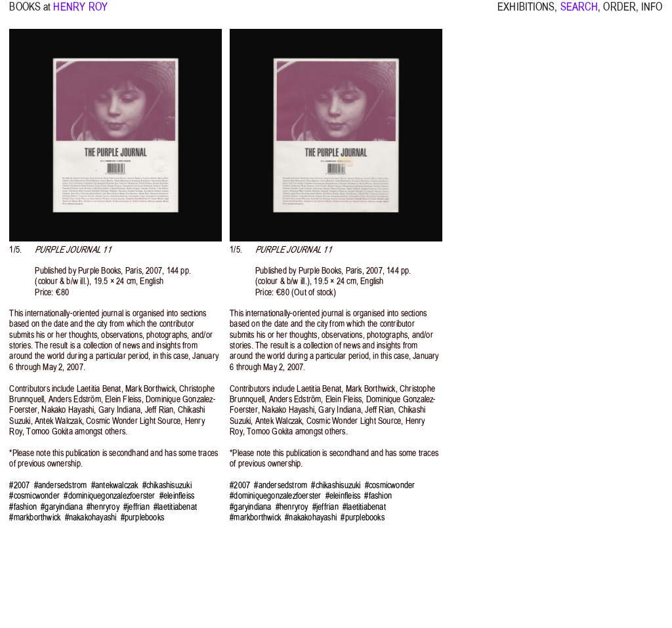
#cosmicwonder (34, 496)
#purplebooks (142, 517)
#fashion (23, 507)
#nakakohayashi (91, 517)
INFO (652, 13)
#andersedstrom (61, 485)
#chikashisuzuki (167, 485)
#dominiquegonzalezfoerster (109, 496)
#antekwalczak (115, 485)
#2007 (19, 485)
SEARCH (579, 13)
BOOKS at (30, 13)
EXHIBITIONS (526, 13)
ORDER (619, 13)
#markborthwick (35, 517)
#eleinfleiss (177, 496)
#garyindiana (61, 507)
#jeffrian (136, 507)
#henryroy (103, 507)
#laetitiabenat (175, 507)
